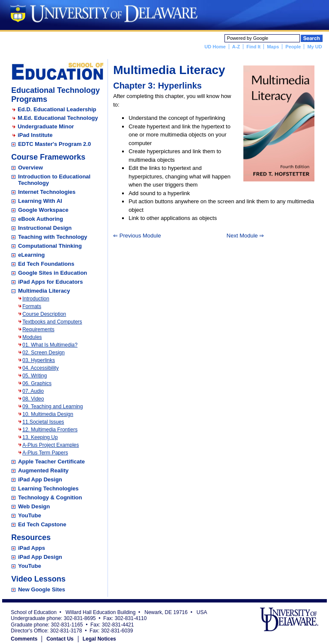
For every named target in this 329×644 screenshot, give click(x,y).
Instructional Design (45, 228)
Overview (30, 168)
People (293, 47)
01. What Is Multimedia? (50, 345)
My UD (314, 47)
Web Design (34, 506)
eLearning (31, 255)
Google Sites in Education (52, 273)
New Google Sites (42, 589)
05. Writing (34, 376)
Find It (253, 47)
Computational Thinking (50, 246)
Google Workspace (43, 210)
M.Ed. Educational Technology (58, 118)
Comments (24, 639)
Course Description (44, 314)
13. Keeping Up (40, 437)
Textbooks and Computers (52, 322)
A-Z (236, 47)
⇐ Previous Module (137, 236)
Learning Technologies (48, 488)
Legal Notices (99, 639)
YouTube (30, 515)
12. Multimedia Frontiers (50, 430)
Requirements (38, 329)
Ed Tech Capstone (42, 524)
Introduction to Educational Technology (54, 180)
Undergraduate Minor (46, 126)
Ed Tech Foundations (46, 264)
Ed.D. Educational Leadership (57, 109)
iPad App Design (40, 479)
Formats (32, 306)
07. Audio (33, 391)
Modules (32, 337)
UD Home (215, 47)
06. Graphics (37, 383)
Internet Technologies (47, 192)
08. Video (33, 399)
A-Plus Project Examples (51, 445)
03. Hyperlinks (39, 360)
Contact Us (60, 639)
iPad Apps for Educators (50, 282)
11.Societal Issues (43, 422)
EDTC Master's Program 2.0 (54, 144)
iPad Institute (35, 135)
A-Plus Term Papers (45, 453)
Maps (273, 47)
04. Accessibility (40, 368)
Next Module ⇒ (245, 236)
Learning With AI (40, 201)
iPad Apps (31, 548)
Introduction (36, 299)
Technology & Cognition (50, 497)
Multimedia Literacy (44, 291)
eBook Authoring (40, 219)
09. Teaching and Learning (52, 407)
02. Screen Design (43, 353)
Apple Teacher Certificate (51, 461)
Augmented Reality (43, 470)
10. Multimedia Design (48, 414)
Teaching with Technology (52, 237)
